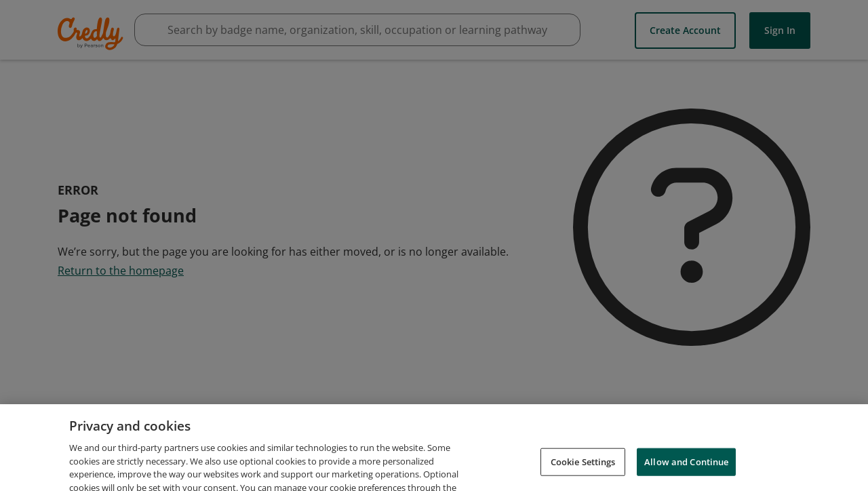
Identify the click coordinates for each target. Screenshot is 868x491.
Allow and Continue (686, 468)
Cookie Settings (583, 468)
